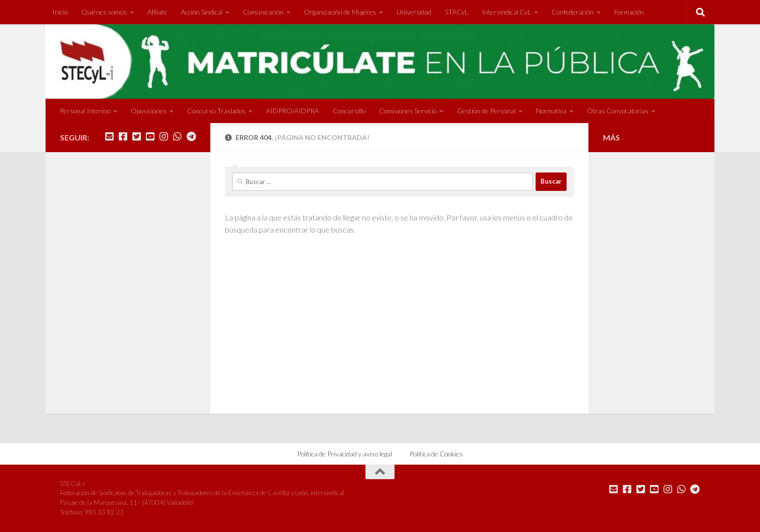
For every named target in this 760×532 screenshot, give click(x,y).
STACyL (457, 12)
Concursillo (349, 111)
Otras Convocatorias (618, 111)
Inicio (60, 12)
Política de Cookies (436, 454)
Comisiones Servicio (408, 111)
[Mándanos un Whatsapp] (177, 137)
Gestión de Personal (486, 111)
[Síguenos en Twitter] (137, 137)
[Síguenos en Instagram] (164, 137)
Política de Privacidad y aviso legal (345, 454)
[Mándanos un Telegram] (191, 137)
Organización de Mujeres (340, 12)
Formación (629, 12)
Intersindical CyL (507, 12)
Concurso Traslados (216, 111)
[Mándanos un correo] (110, 137)
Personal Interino (85, 111)
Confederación (573, 12)
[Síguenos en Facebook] (123, 137)
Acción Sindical (202, 12)
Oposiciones (149, 111)
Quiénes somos (104, 12)
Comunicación (263, 12)
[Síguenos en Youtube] (150, 137)
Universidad (414, 12)
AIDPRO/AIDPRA (293, 111)
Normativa (551, 111)
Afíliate (157, 12)
